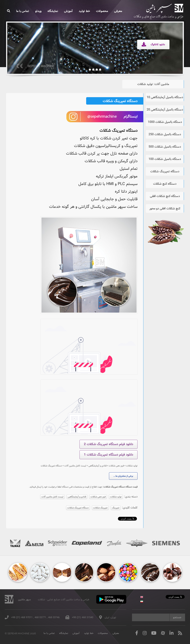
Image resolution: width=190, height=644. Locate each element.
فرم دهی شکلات (98, 497)
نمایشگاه (53, 11)
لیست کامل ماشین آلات (52, 497)
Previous (16, 45)
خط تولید (84, 11)
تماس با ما (23, 11)
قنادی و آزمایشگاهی (77, 497)
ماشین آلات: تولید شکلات (153, 84)
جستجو (177, 617)
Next (174, 45)
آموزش (68, 11)
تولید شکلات (116, 497)
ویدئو (38, 11)
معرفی (118, 11)
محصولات (102, 11)
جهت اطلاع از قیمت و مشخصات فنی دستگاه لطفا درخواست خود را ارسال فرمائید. (66, 487)
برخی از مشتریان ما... (123, 476)
